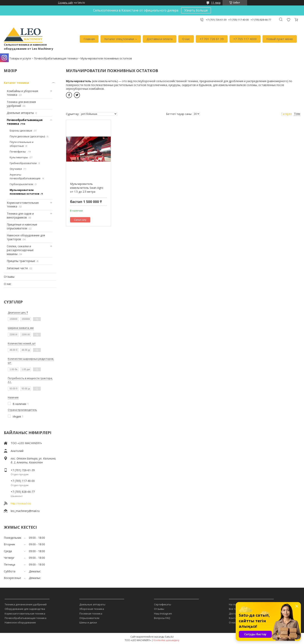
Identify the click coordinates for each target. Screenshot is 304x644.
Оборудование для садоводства (25, 609)
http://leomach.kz (21, 503)
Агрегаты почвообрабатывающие (25, 177)
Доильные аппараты (20, 113)
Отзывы (9, 277)
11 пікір (216, 3)
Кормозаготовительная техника (25, 614)
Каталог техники (16, 83)
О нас (186, 39)
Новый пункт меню (280, 39)
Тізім (297, 114)
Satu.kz (169, 637)
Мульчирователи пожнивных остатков (25, 192)
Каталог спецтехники (119, 39)
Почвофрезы (18, 151)
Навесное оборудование (20, 622)
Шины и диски (88, 622)
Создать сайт (65, 3)
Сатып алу (80, 220)
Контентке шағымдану (166, 640)
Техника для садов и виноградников (20, 215)
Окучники (16, 169)
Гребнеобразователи (23, 163)
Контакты (235, 618)
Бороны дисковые (21, 131)
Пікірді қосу (288, 20)
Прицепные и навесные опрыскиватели (22, 226)
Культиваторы (19, 157)
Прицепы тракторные (21, 261)
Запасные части (17, 268)
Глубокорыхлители (21, 184)
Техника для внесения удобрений (26, 604)
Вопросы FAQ (162, 618)
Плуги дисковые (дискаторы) (27, 136)
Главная (89, 39)
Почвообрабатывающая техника (56, 58)
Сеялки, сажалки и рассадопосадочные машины (20, 250)
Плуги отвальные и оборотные (22, 144)
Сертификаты (163, 604)
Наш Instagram (163, 614)
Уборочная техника (92, 609)
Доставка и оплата (160, 39)
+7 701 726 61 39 (212, 39)
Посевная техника (91, 614)
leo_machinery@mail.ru (25, 511)
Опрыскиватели (89, 618)
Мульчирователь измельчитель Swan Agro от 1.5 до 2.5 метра (87, 188)
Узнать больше (196, 10)
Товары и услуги (20, 58)
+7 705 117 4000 (245, 39)
